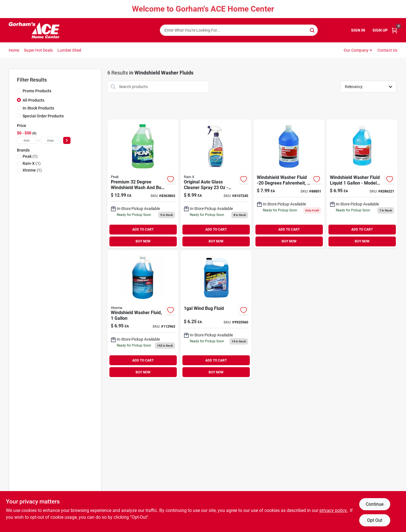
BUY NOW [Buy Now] (143, 241)
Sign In (358, 30)
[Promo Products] (19, 91)
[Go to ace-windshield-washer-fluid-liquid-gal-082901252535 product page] (362, 184)
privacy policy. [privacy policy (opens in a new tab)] (334, 510)
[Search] (313, 30)
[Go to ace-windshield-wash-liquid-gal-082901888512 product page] (289, 184)
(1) (30, 156)
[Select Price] (67, 140)
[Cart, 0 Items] (394, 30)
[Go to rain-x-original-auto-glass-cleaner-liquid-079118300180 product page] (216, 184)
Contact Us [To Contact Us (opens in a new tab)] (388, 50)
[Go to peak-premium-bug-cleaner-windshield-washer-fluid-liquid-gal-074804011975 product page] (143, 184)
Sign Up (380, 30)
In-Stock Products (38, 108)
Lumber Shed (69, 50)
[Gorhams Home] (34, 30)
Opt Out (375, 520)
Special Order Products (43, 116)
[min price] (27, 140)
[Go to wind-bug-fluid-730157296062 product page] (216, 315)
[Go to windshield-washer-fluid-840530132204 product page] (143, 315)
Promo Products (37, 91)
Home (14, 50)
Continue (375, 504)
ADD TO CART (143, 229)
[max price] (50, 140)
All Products (33, 100)
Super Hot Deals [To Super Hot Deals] (38, 50)
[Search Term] (239, 30)
